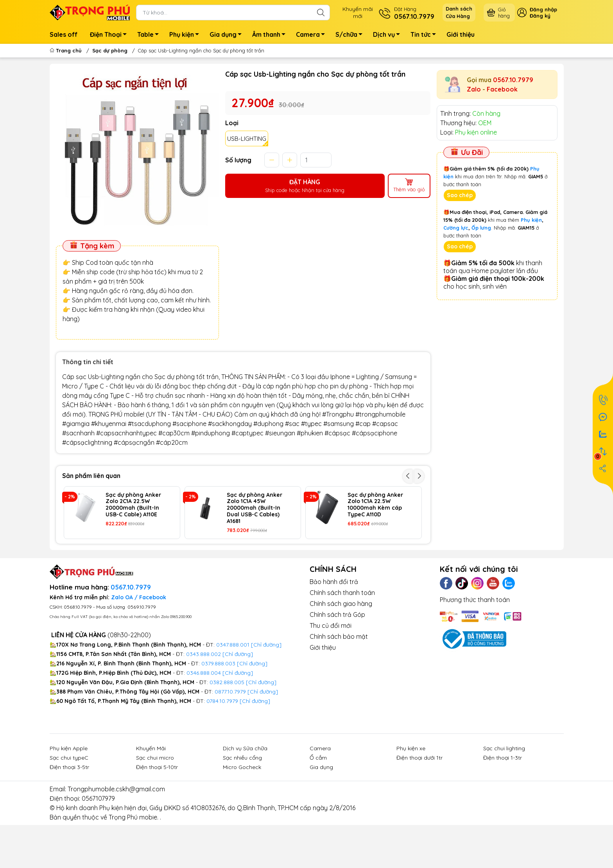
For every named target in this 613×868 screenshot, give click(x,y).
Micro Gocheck (242, 815)
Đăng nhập (543, 9)
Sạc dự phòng (110, 50)
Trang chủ (66, 50)
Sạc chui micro (155, 806)
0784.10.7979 (222, 749)
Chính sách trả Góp (337, 663)
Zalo (474, 89)
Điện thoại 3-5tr (69, 815)
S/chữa (351, 36)
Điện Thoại (110, 36)
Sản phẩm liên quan (91, 476)
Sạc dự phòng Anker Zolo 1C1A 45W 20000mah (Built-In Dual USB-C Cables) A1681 (255, 508)
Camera (313, 36)
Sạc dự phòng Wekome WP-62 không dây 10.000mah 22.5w (250, 562)
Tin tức (425, 36)
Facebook (502, 89)
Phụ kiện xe (411, 796)
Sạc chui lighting (504, 796)
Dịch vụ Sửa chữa (245, 796)
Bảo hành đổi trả (334, 630)
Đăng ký (540, 16)
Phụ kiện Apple (69, 796)
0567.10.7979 (513, 80)
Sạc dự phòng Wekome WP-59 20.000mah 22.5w (372, 558)
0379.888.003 (218, 712)
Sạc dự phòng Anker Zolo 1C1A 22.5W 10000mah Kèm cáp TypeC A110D (375, 505)
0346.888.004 (204, 721)
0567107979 (98, 846)
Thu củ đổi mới (331, 674)
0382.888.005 (227, 730)
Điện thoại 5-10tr (157, 815)
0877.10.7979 (230, 740)
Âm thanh (271, 36)
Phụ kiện (186, 36)
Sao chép (460, 195)
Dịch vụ (389, 36)
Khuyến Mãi (151, 796)
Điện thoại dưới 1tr (419, 806)
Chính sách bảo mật (339, 685)
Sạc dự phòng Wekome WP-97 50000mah (127, 558)
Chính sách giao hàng (341, 652)
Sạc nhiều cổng (242, 806)
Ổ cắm (318, 806)
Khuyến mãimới (358, 13)
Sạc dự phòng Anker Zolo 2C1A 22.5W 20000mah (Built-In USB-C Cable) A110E (133, 505)
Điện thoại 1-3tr (503, 806)
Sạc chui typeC (69, 806)
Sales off (64, 34)
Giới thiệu (461, 34)
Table (150, 36)
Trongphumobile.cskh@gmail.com (116, 837)
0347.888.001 (234, 693)
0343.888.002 (203, 702)
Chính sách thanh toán (342, 641)
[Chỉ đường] (263, 740)
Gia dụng (228, 36)
